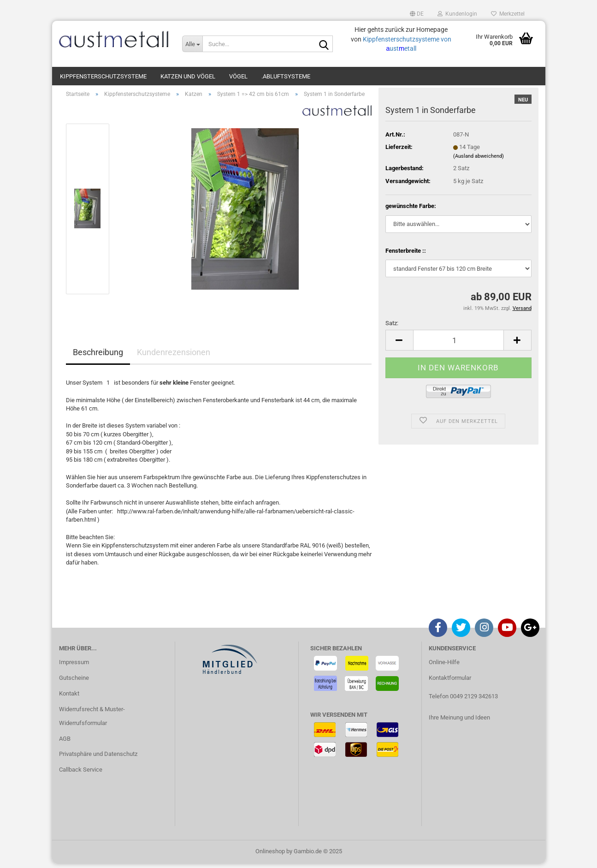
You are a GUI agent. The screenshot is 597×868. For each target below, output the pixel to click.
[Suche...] (192, 44)
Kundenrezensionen (174, 357)
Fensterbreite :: (406, 255)
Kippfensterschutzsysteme (103, 76)
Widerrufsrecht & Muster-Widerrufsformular (92, 721)
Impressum (74, 667)
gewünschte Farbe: (411, 211)
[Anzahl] (458, 345)
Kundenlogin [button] (457, 14)
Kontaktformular (450, 682)
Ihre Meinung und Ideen (459, 722)
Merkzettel (508, 14)
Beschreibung (98, 357)
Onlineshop (270, 856)
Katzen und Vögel (188, 76)
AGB (65, 743)
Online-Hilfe (444, 667)
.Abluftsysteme (286, 76)
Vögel (238, 76)
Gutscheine (74, 682)
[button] (417, 14)
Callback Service (81, 774)
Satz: (392, 328)
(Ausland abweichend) (479, 161)
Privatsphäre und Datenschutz (98, 759)
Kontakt (69, 698)
